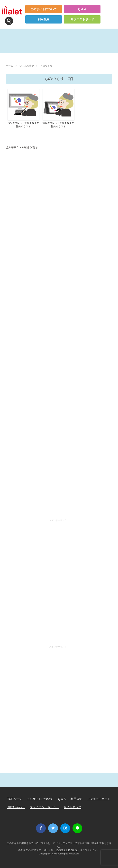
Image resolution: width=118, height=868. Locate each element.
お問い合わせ (16, 807)
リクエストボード (82, 19)
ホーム (9, 66)
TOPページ (15, 799)
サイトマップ (73, 807)
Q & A (82, 9)
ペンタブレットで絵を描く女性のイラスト (23, 125)
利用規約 (44, 19)
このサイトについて (44, 9)
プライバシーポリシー (44, 807)
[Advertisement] (59, 335)
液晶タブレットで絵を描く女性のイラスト (58, 125)
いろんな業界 (27, 66)
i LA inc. (54, 854)
